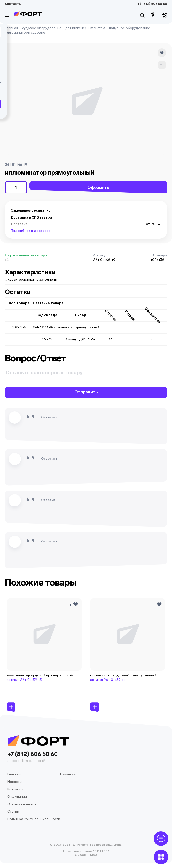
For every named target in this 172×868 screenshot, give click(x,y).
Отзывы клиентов (22, 804)
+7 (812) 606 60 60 (152, 4)
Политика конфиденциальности (34, 819)
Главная (12, 28)
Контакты (13, 4)
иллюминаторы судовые (25, 32)
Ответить (49, 417)
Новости (14, 782)
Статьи (13, 812)
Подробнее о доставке (30, 231)
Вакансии (68, 774)
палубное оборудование (130, 28)
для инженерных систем (85, 28)
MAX (93, 855)
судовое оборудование (42, 28)
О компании (17, 797)
